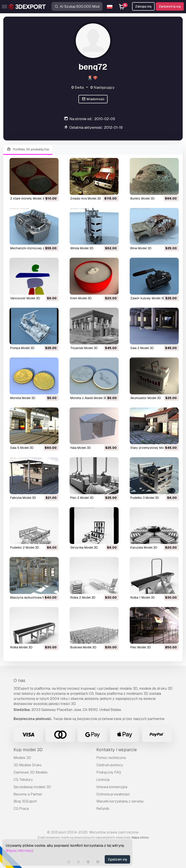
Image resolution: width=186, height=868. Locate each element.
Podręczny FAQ (109, 772)
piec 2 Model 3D (82, 498)
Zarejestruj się (170, 6)
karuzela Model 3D (144, 547)
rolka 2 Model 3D (83, 597)
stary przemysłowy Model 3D (152, 448)
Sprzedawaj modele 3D (32, 787)
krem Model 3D (81, 298)
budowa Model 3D (83, 647)
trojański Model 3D (84, 348)
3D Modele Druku (28, 765)
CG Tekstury (23, 780)
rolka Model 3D (21, 647)
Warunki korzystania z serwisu (120, 801)
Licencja (103, 780)
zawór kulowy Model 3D (148, 298)
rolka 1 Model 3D (143, 597)
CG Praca (21, 809)
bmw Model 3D (141, 248)
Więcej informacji (19, 851)
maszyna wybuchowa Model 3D (33, 597)
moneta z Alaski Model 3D (89, 398)
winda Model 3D (82, 248)
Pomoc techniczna (111, 758)
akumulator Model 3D (146, 398)
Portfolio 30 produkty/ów (28, 149)
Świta (78, 87)
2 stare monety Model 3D (28, 198)
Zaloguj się (143, 6)
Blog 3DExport (25, 801)
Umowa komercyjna (112, 787)
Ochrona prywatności (113, 794)
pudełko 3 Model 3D (145, 498)
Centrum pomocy (110, 765)
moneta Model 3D (23, 398)
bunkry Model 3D (142, 198)
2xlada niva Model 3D (86, 198)
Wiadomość (93, 99)
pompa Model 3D (22, 348)
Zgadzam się (117, 859)
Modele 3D (22, 758)
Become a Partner (28, 794)
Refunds (103, 809)
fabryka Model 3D (23, 498)
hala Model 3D (81, 448)
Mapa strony (140, 837)
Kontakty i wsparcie (117, 750)
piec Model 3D (141, 647)
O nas (19, 680)
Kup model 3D (28, 750)
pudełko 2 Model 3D (25, 547)
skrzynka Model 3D (84, 547)
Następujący (102, 87)
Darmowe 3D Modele (30, 772)
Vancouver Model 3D (25, 298)
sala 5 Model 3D (22, 448)
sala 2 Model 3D (142, 348)
